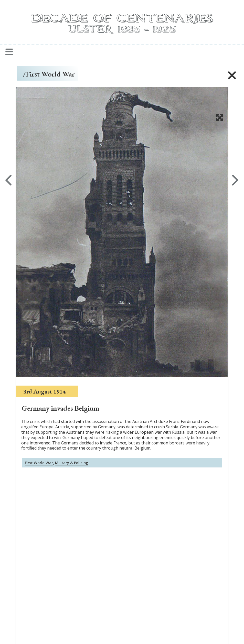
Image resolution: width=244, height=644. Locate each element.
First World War (39, 463)
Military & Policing (72, 463)
